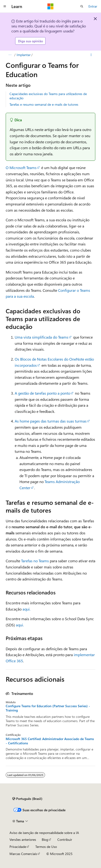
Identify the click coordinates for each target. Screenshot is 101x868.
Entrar (93, 6)
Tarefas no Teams (35, 561)
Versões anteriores (23, 840)
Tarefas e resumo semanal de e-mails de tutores (44, 104)
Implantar (24, 55)
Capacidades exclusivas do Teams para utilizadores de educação (48, 96)
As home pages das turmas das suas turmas (51, 421)
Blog (45, 840)
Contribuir (65, 840)
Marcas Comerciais (23, 854)
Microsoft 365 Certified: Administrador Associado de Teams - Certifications (50, 741)
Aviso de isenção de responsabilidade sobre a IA (44, 833)
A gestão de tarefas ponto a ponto (42, 393)
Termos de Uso (46, 847)
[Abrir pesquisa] (82, 6)
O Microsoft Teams (21, 168)
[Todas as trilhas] (10, 55)
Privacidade (18, 847)
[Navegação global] (5, 6)
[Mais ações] (91, 55)
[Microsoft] (50, 6)
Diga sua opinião (30, 41)
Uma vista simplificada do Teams (41, 337)
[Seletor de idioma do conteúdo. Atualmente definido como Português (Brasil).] (27, 799)
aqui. (26, 609)
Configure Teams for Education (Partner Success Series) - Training (48, 708)
